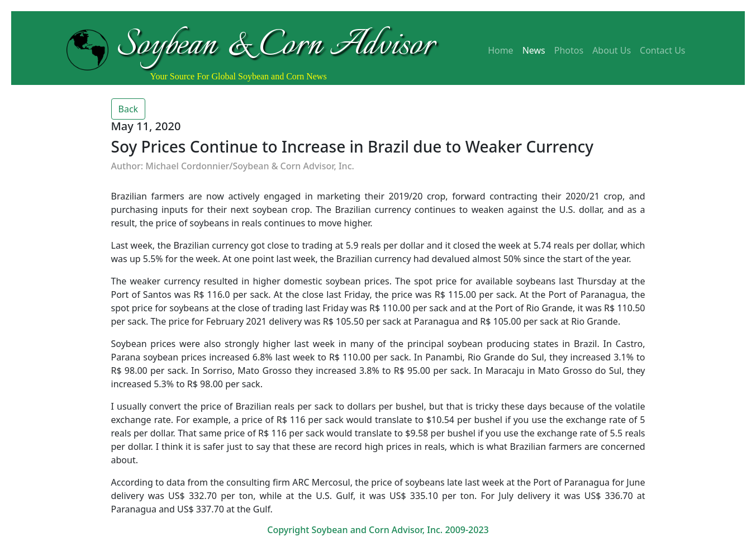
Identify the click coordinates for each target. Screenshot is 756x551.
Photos (569, 50)
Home (501, 50)
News (534, 50)
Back (129, 109)
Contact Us (662, 50)
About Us (612, 50)
